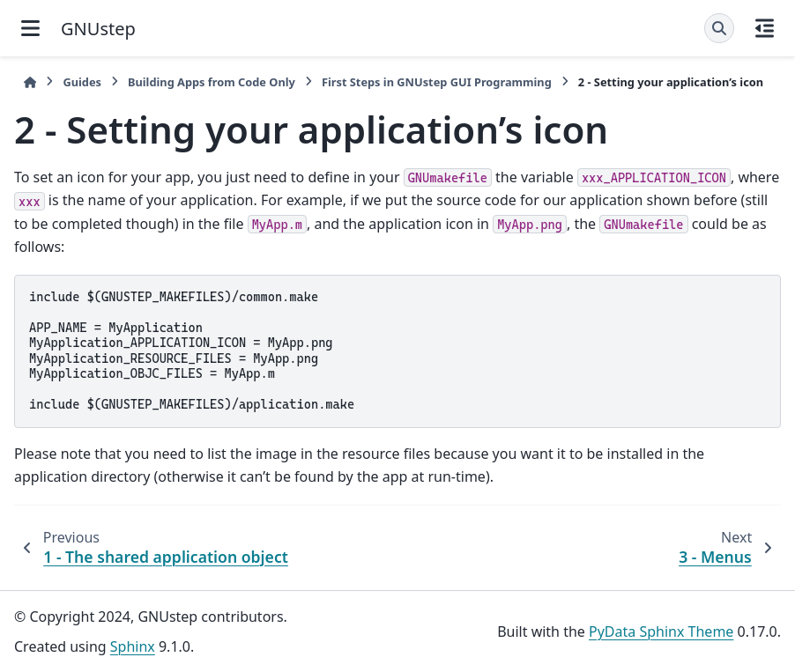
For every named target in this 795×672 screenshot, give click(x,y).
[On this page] (765, 28)
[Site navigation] (30, 28)
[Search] (719, 28)
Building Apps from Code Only (212, 82)
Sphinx (133, 646)
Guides (82, 82)
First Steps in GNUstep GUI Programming (437, 82)
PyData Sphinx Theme (661, 631)
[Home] (30, 82)
